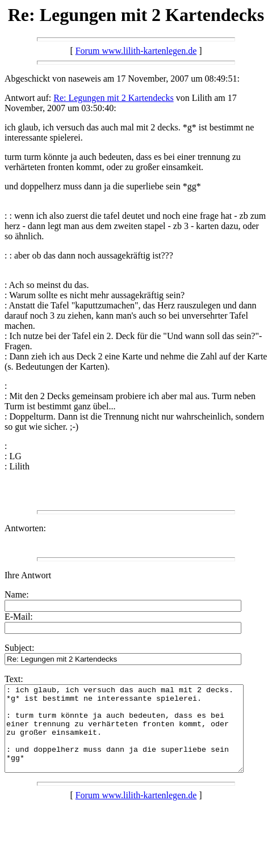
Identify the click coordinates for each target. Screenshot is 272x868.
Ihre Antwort (28, 575)
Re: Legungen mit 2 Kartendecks (114, 98)
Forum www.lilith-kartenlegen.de (136, 51)
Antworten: (25, 528)
